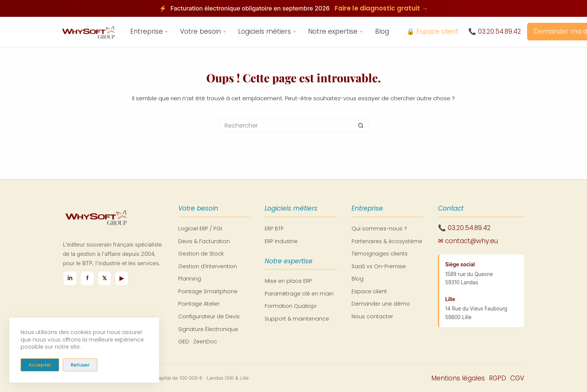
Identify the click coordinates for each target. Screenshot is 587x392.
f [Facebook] (87, 278)
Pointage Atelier (199, 304)
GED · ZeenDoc (198, 342)
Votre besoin (203, 32)
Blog (382, 31)
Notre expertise (335, 32)
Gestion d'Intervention (208, 266)
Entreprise (149, 32)
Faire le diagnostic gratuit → (381, 8)
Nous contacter (372, 316)
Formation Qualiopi (291, 306)
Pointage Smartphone (208, 291)
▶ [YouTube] (122, 278)
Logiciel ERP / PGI (200, 229)
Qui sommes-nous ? (379, 229)
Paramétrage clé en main (299, 294)
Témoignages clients (380, 254)
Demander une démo (381, 304)
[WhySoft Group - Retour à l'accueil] (88, 32)
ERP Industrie (281, 241)
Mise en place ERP (288, 281)
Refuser (80, 365)
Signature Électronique (208, 329)
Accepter (40, 365)
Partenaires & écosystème (387, 241)
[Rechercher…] (286, 125)
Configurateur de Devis (209, 316)
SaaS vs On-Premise (379, 266)
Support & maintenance (297, 319)
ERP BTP (274, 229)
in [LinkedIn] (70, 278)
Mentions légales (458, 378)
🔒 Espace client (433, 31)
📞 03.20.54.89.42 (495, 31)
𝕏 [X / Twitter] (104, 278)
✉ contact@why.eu (468, 241)
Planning (190, 279)
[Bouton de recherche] (361, 125)
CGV (517, 378)
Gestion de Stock (201, 254)
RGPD (498, 378)
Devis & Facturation (204, 241)
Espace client (369, 291)
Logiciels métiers (267, 32)
